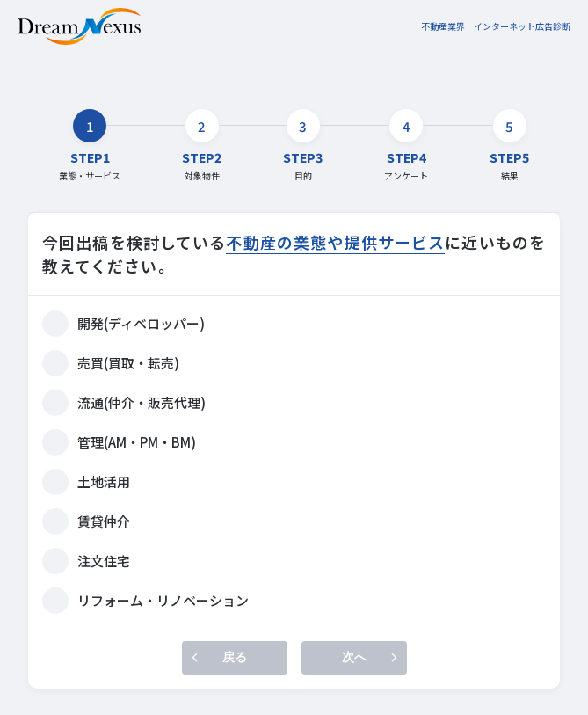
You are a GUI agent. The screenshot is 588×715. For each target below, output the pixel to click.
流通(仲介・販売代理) (142, 402)
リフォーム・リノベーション (163, 600)
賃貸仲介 (104, 521)
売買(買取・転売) (128, 363)
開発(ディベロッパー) (141, 323)
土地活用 (104, 482)
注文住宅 (104, 561)
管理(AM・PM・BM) (137, 442)
